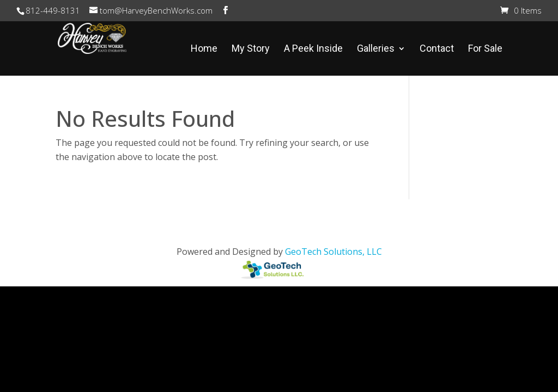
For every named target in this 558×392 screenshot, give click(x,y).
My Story (251, 49)
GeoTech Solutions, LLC (333, 252)
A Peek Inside (313, 49)
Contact (437, 49)
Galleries (376, 49)
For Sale (485, 49)
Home (204, 49)
